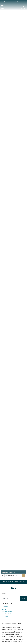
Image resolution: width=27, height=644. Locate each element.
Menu (2, 9)
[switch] (3, 572)
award (3, 619)
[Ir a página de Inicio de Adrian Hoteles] (13, 7)
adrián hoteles (5, 607)
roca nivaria (5, 616)
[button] (24, 576)
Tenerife (4, 609)
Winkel (24, 2)
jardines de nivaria (7, 612)
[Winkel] (21, 2)
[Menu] (2, 6)
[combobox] (10, 598)
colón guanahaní (6, 614)
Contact (3, 2)
